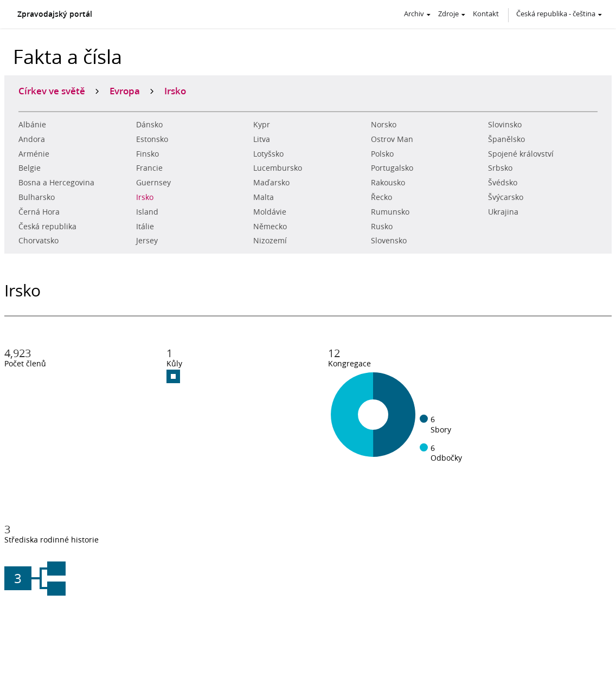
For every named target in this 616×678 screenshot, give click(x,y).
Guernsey (153, 183)
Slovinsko (505, 125)
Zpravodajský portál (55, 14)
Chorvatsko (39, 241)
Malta (264, 197)
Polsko (382, 154)
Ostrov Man (392, 139)
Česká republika (47, 227)
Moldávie (270, 212)
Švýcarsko (506, 197)
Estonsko (152, 139)
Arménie (34, 154)
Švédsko (503, 183)
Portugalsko (392, 168)
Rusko (382, 227)
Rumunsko (390, 212)
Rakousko (388, 183)
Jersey (147, 241)
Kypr (262, 125)
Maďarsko (271, 183)
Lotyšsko (268, 154)
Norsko (384, 125)
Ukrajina (503, 212)
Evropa (125, 91)
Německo (270, 227)
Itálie (145, 227)
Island (147, 212)
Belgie (30, 168)
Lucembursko (278, 168)
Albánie (32, 125)
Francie (149, 168)
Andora (32, 139)
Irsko (145, 197)
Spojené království (521, 154)
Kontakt (486, 14)
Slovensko (389, 241)
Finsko (147, 154)
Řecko (381, 197)
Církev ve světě (52, 91)
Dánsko (149, 125)
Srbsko (500, 168)
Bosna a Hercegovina (56, 183)
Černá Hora (39, 212)
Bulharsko (37, 197)
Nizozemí (270, 241)
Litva (262, 139)
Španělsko (506, 139)
